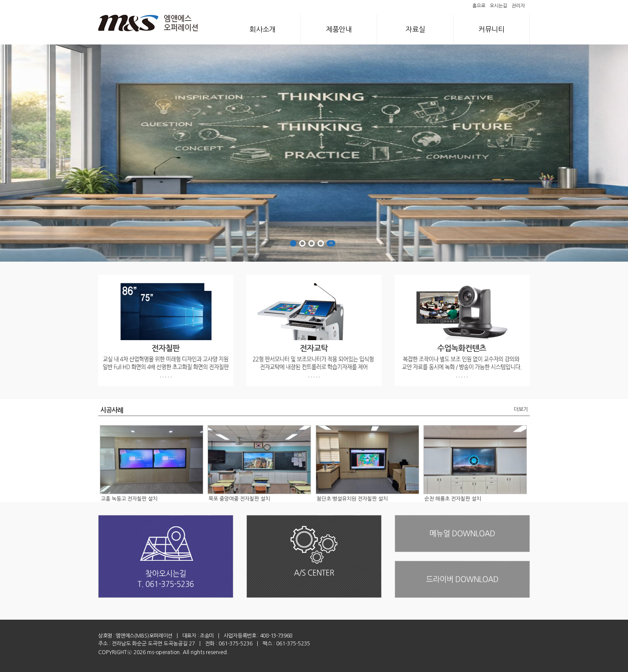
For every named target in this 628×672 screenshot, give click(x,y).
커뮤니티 (491, 29)
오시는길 (498, 6)
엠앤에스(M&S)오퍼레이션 (144, 636)
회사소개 (263, 29)
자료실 (415, 29)
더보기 (521, 409)
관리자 (518, 6)
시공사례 (112, 410)
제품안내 (339, 29)
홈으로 (479, 6)
